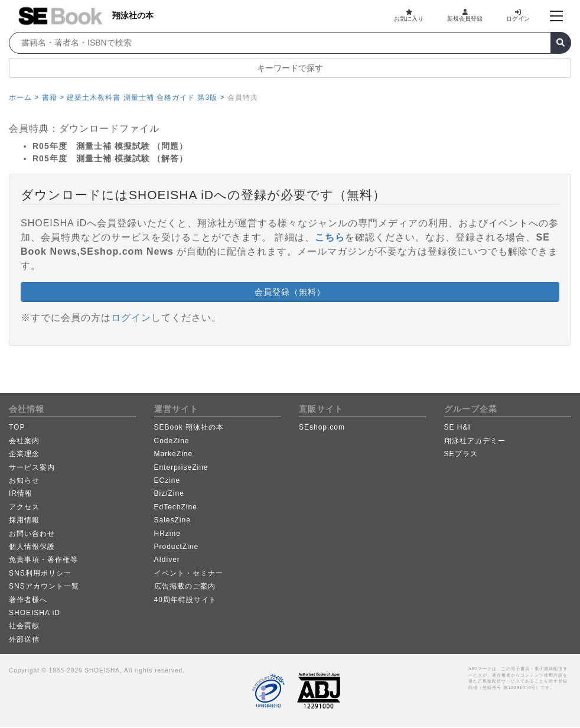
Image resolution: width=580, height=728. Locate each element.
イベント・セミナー (189, 573)
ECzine (167, 480)
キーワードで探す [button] (290, 68)
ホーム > (24, 97)
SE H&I (457, 427)
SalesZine (172, 520)
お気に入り (409, 15)
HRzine (167, 534)
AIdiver (167, 560)
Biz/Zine (169, 493)
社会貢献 (24, 626)
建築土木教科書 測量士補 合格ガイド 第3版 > (146, 97)
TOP (17, 427)
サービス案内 (32, 467)
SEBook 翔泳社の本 (189, 427)
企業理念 (24, 454)
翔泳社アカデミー (475, 441)
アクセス (24, 507)
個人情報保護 (32, 547)
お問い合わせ (32, 534)
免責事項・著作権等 (43, 560)
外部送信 (24, 639)
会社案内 (24, 441)
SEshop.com (322, 427)
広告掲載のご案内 (185, 586)
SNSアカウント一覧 (44, 586)
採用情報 (24, 520)
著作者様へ (28, 600)
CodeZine (172, 441)
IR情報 (21, 493)
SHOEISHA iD (35, 613)
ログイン (518, 15)
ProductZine (177, 547)
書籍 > (53, 97)
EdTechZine (176, 507)
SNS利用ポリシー (40, 573)
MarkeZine (174, 454)
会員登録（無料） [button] (290, 292)
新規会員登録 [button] (465, 15)
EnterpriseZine (181, 467)
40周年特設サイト (185, 600)
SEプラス (461, 454)
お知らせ (24, 480)
